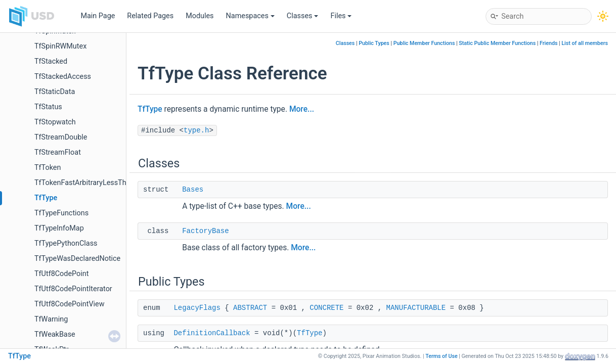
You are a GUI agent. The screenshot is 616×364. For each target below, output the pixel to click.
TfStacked (51, 61)
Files (341, 16)
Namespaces (250, 16)
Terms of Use (442, 356)
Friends (548, 43)
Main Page (98, 16)
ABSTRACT (250, 308)
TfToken (48, 168)
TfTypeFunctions (61, 213)
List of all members (585, 43)
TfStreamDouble (61, 137)
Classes (303, 16)
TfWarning (51, 319)
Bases (193, 190)
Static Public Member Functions (497, 43)
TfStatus (48, 107)
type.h (196, 130)
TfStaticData (55, 92)
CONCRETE (326, 308)
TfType (46, 198)
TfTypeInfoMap (59, 228)
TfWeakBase (55, 334)
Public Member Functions (424, 43)
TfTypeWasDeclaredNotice (77, 259)
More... (302, 109)
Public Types (374, 43)
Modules (200, 16)
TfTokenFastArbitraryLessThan (84, 183)
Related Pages (150, 16)
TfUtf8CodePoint (61, 274)
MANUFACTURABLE (416, 308)
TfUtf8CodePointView (70, 304)
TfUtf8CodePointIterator (73, 289)
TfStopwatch (55, 122)
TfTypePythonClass (66, 243)
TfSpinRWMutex (60, 46)
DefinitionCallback (212, 333)
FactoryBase (205, 231)
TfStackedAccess (63, 77)
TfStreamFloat (58, 152)
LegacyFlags (197, 308)
